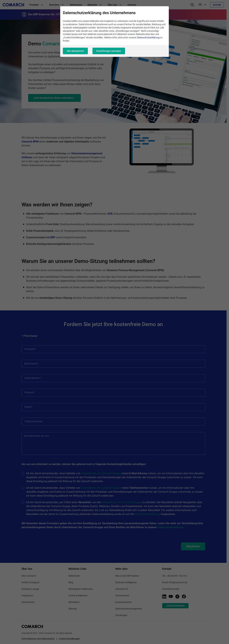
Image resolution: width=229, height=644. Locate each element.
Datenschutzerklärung (148, 37)
